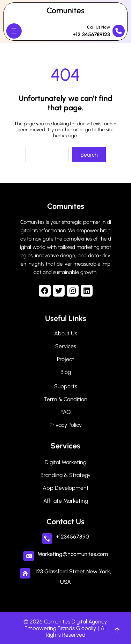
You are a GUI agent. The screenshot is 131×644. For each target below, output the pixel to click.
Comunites (65, 10)
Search (89, 155)
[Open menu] (14, 31)
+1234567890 (72, 535)
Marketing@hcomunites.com (73, 553)
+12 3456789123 (91, 34)
